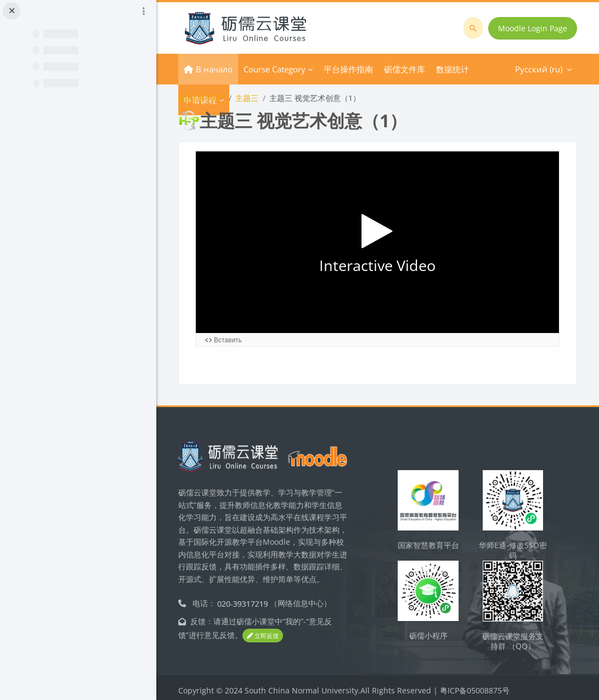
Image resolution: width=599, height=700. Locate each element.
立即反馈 (263, 630)
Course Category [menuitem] (275, 69)
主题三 (247, 98)
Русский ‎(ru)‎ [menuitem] (430, 69)
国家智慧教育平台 (428, 540)
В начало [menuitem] (214, 69)
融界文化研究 (201, 98)
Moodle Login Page (533, 28)
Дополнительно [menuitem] (356, 69)
